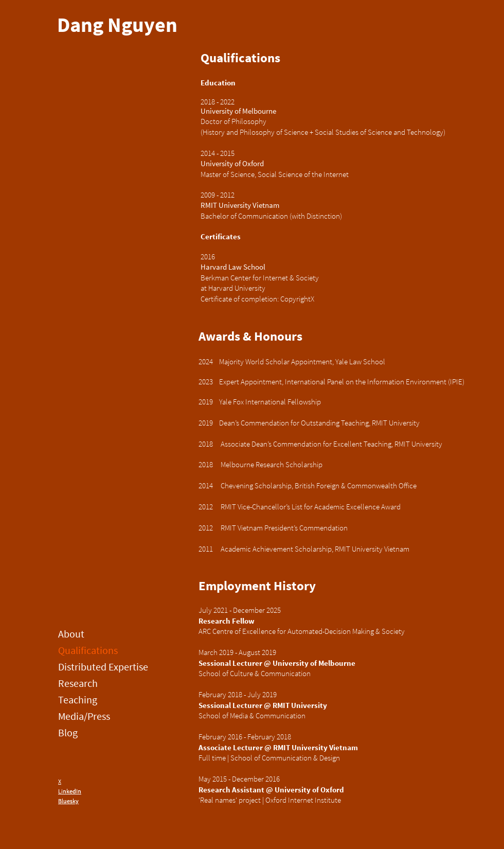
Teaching (78, 700)
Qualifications (88, 650)
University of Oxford (232, 163)
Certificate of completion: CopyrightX (257, 299)
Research (78, 683)
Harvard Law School (233, 267)
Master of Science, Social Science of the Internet (275, 174)
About (71, 634)
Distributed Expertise (94, 667)
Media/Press (84, 716)
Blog (68, 732)
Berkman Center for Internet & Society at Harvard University (260, 283)
